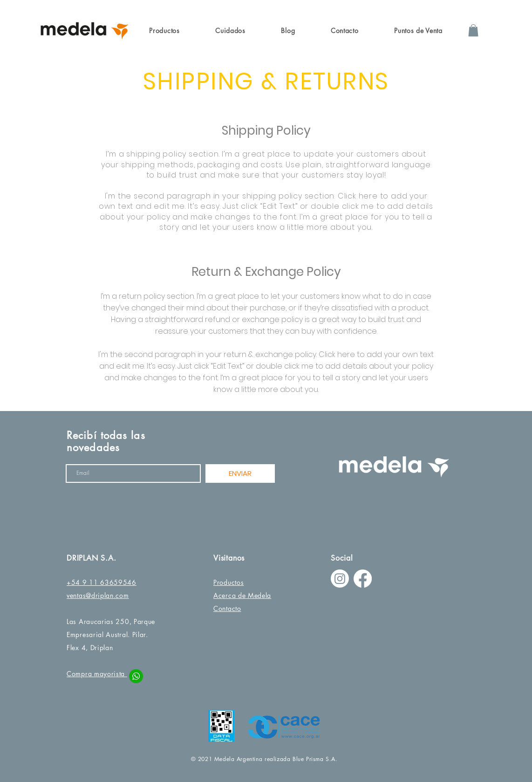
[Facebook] (363, 579)
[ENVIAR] (240, 473)
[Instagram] (340, 579)
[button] (164, 30)
